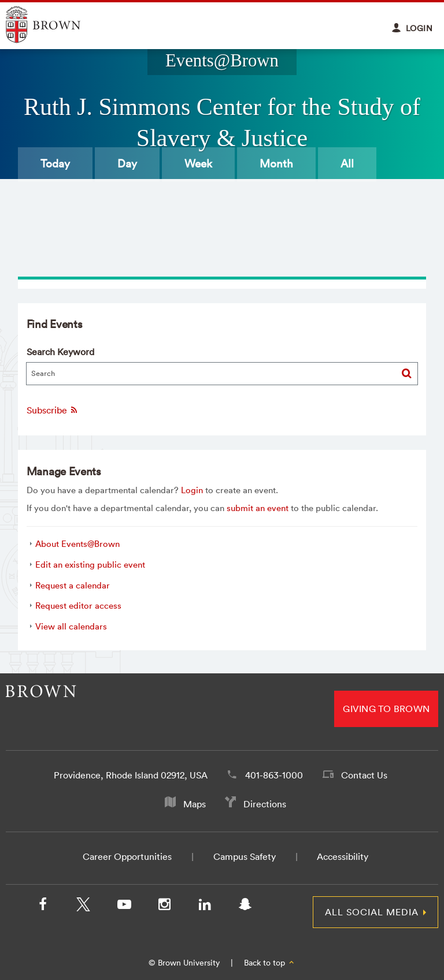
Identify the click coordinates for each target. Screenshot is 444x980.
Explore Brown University (56, 25)
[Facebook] (43, 907)
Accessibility (343, 856)
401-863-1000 (274, 775)
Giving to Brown (386, 709)
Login (192, 490)
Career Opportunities (127, 856)
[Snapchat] (245, 907)
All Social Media (372, 912)
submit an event (258, 508)
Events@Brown (222, 61)
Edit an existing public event (90, 564)
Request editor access (78, 605)
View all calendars (71, 626)
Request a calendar (73, 585)
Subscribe (53, 410)
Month (276, 163)
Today (55, 163)
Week (198, 163)
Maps (195, 804)
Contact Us (364, 775)
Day (127, 163)
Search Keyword (60, 352)
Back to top (270, 963)
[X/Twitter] (83, 907)
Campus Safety (245, 856)
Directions (265, 804)
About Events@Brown (77, 544)
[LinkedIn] (205, 907)
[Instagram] (164, 907)
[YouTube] (124, 907)
